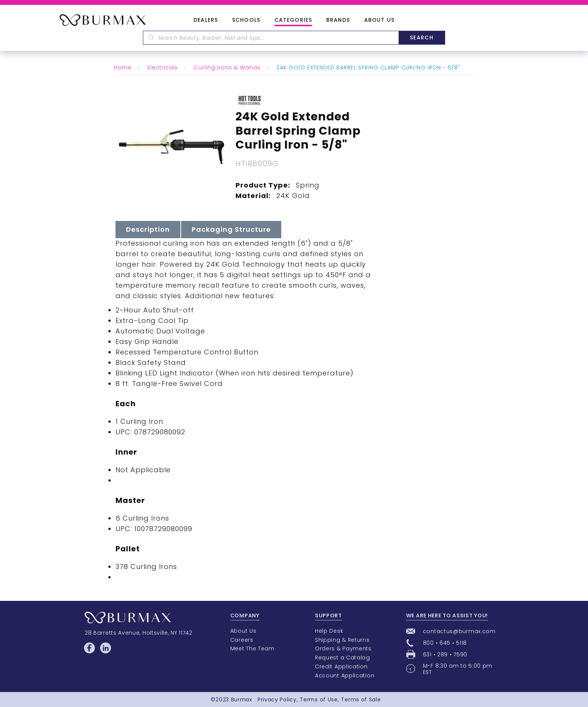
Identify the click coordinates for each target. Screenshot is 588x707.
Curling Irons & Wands (227, 68)
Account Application (345, 675)
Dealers (206, 20)
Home (123, 68)
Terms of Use (319, 699)
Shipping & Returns (342, 640)
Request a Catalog (343, 657)
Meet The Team (252, 648)
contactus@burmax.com (459, 631)
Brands (338, 20)
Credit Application (341, 666)
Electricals (163, 68)
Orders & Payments (343, 648)
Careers (242, 640)
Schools (246, 20)
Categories (293, 20)
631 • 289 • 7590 (445, 654)
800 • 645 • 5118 (445, 643)
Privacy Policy (277, 699)
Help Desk (329, 631)
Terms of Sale (361, 699)
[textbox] (271, 38)
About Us (379, 20)
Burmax (242, 699)
